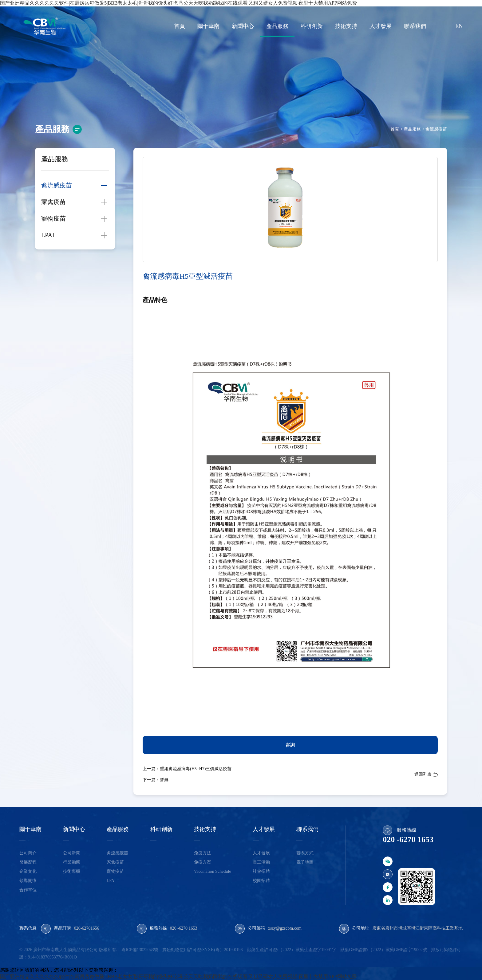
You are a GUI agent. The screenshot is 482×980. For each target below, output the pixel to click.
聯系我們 (415, 26)
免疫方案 (203, 862)
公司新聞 (72, 853)
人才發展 (381, 26)
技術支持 (346, 26)
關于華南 (208, 26)
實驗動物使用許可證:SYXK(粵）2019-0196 (202, 950)
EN (459, 26)
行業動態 (72, 862)
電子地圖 (305, 862)
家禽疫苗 (53, 202)
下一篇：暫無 (156, 780)
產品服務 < (414, 129)
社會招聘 (261, 871)
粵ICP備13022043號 (140, 950)
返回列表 (423, 774)
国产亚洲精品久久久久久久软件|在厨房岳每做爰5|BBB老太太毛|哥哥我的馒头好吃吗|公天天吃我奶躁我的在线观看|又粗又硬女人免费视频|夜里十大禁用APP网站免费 (178, 976)
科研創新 (312, 26)
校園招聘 (261, 881)
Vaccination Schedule (213, 871)
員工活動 (261, 862)
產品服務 (277, 26)
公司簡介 (28, 853)
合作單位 (28, 890)
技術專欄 (72, 871)
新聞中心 (243, 26)
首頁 (180, 26)
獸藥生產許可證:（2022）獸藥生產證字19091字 (292, 950)
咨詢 (290, 745)
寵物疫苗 (53, 218)
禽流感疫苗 (436, 129)
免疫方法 (203, 853)
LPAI (48, 235)
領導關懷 (28, 881)
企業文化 (28, 871)
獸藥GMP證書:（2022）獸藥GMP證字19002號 (384, 950)
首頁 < (396, 129)
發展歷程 (28, 862)
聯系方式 (305, 853)
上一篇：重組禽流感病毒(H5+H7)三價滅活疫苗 (187, 769)
